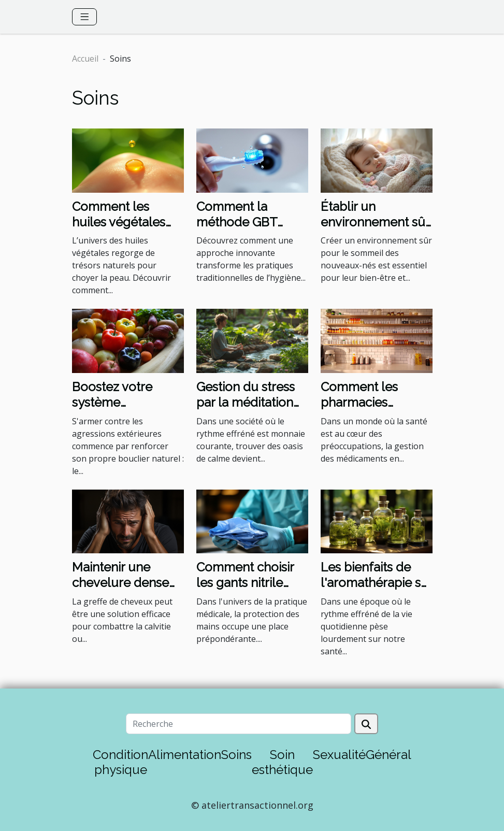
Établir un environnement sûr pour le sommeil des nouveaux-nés (375, 230)
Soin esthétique (282, 762)
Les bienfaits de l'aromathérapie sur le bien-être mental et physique (377, 591)
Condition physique (120, 762)
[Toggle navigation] (85, 17)
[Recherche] (239, 724)
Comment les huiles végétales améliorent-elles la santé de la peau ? (127, 230)
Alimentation (185, 755)
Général (388, 755)
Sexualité (339, 755)
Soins (236, 755)
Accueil (85, 59)
